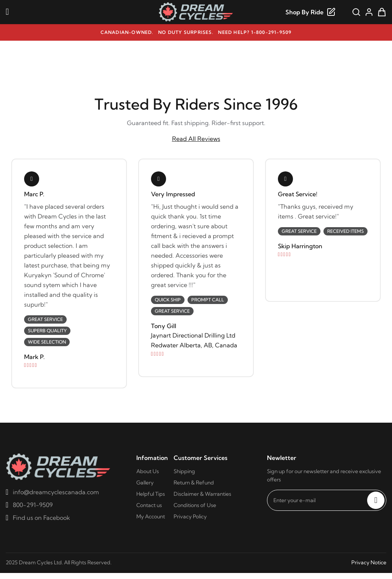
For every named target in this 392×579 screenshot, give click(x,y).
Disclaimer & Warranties (202, 494)
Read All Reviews (196, 139)
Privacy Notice (369, 562)
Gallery (145, 483)
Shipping (184, 471)
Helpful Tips (151, 494)
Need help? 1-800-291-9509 (255, 32)
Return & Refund (194, 483)
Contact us (149, 505)
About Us (148, 471)
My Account (151, 516)
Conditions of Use (195, 505)
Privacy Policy (190, 516)
